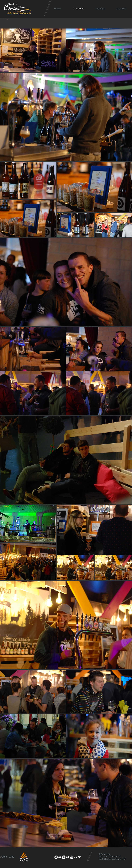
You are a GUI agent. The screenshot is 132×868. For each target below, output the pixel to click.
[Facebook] (56, 857)
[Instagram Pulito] (64, 857)
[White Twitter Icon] (79, 857)
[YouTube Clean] (72, 857)
